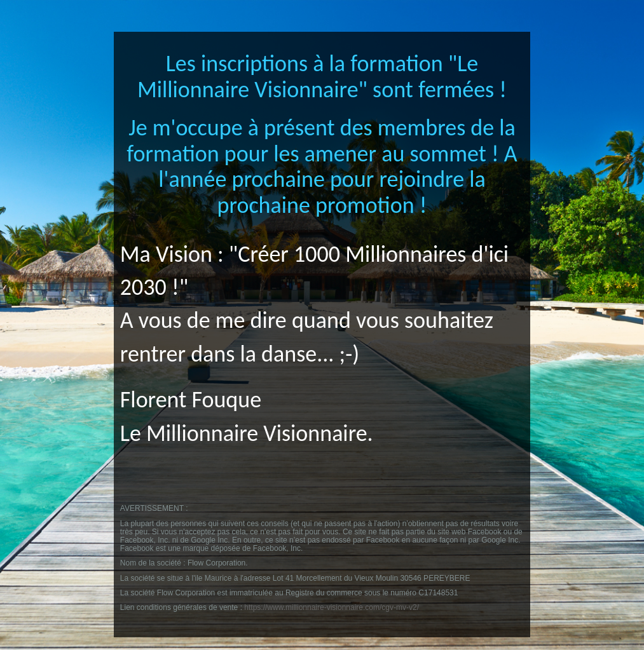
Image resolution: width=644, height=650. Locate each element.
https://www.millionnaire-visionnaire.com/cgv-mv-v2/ (332, 607)
